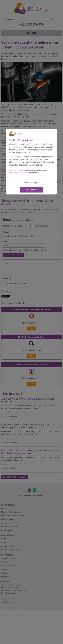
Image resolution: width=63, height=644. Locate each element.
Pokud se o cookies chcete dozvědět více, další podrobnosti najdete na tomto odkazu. (28, 172)
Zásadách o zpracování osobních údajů (26, 159)
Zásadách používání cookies (30, 165)
